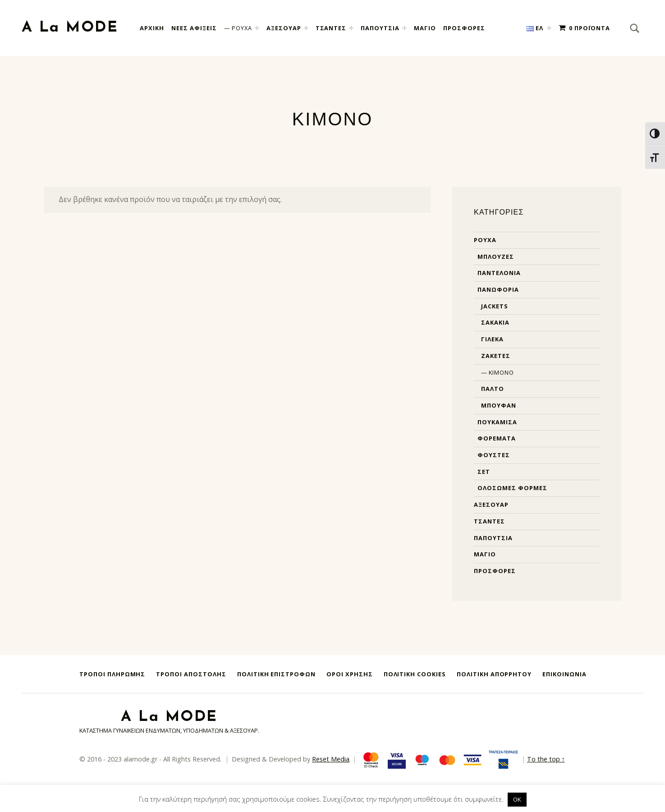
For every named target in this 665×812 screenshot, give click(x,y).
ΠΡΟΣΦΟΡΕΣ (464, 28)
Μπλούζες (496, 257)
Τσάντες (489, 521)
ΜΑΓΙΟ (425, 28)
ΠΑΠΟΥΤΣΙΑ (380, 28)
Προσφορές (495, 571)
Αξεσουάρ (491, 505)
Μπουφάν (499, 405)
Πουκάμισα (497, 422)
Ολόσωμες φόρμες (512, 488)
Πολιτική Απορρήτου (494, 674)
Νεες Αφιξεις (194, 28)
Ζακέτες (496, 356)
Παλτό (493, 389)
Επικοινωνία (564, 674)
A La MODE (70, 28)
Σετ (484, 472)
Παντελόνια (499, 273)
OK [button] (517, 799)
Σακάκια (495, 322)
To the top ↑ (546, 759)
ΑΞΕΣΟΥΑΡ (284, 28)
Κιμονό (501, 372)
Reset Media (331, 759)
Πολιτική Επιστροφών (276, 674)
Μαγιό (485, 554)
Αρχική (152, 28)
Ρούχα (485, 240)
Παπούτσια (493, 538)
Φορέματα (497, 438)
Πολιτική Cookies (415, 674)
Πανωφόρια (498, 289)
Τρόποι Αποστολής (191, 674)
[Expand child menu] (257, 28)
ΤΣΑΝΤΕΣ (331, 28)
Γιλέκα (492, 339)
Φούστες (494, 455)
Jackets (495, 306)
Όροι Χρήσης (350, 674)
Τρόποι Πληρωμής (112, 674)
